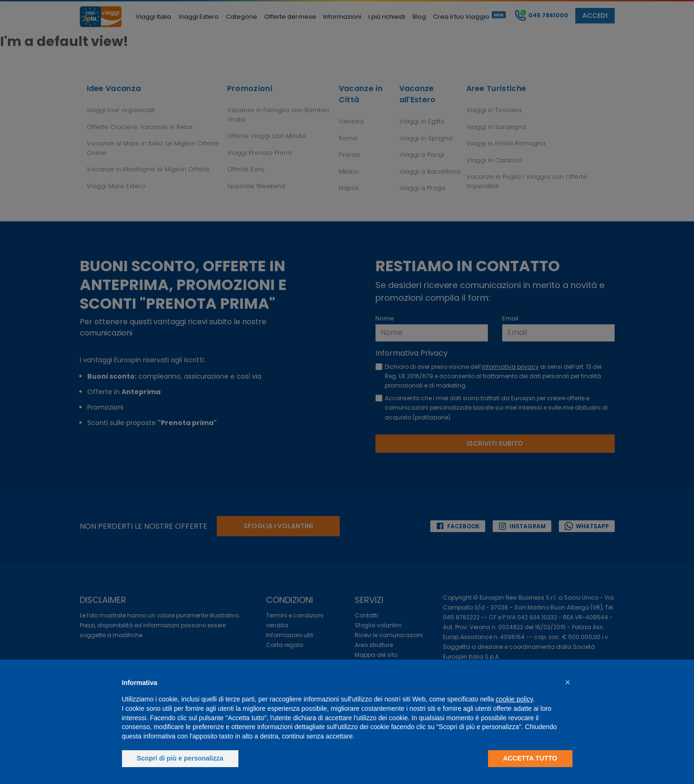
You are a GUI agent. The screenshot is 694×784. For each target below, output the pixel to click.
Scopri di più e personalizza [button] (180, 758)
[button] (568, 682)
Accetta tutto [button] (530, 758)
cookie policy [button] (514, 699)
